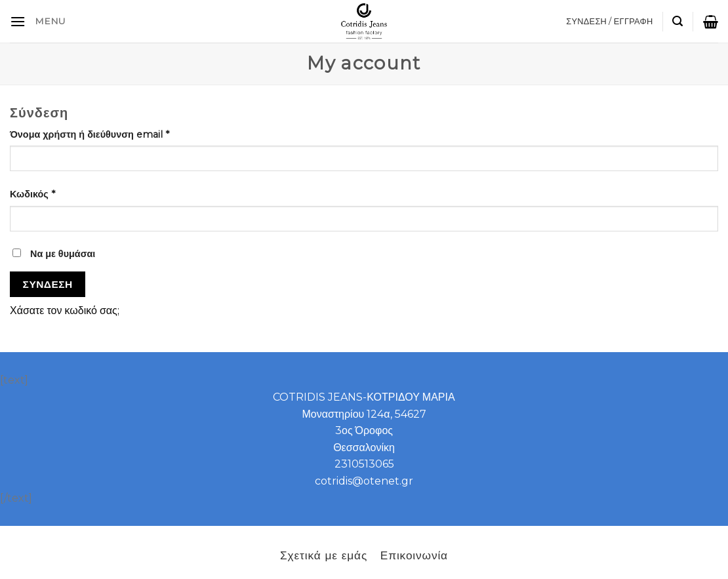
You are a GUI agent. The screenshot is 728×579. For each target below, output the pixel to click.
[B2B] (18, 21)
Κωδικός (32, 194)
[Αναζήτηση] (677, 21)
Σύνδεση (48, 284)
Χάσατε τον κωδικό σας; (65, 310)
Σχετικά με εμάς (324, 555)
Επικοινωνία (414, 555)
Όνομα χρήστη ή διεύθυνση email (90, 134)
